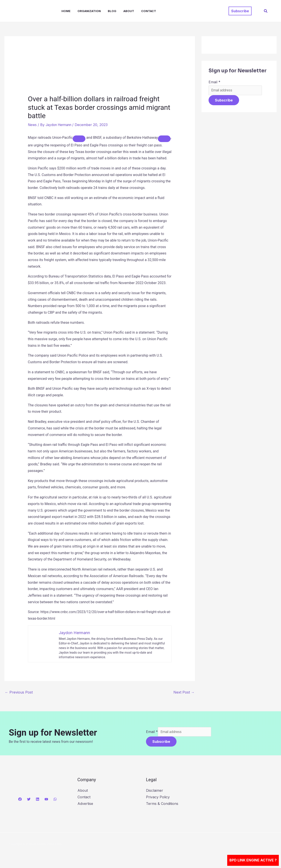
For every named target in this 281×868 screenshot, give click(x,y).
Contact (149, 11)
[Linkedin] (38, 800)
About (129, 11)
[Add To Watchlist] (79, 139)
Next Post (184, 692)
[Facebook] (20, 800)
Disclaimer (155, 791)
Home (66, 11)
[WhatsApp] (55, 800)
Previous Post (19, 692)
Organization (89, 11)
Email (214, 82)
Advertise (85, 804)
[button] (240, 11)
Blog (112, 11)
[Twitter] (29, 800)
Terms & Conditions (162, 804)
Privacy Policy (158, 797)
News (33, 125)
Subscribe (224, 101)
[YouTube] (46, 800)
